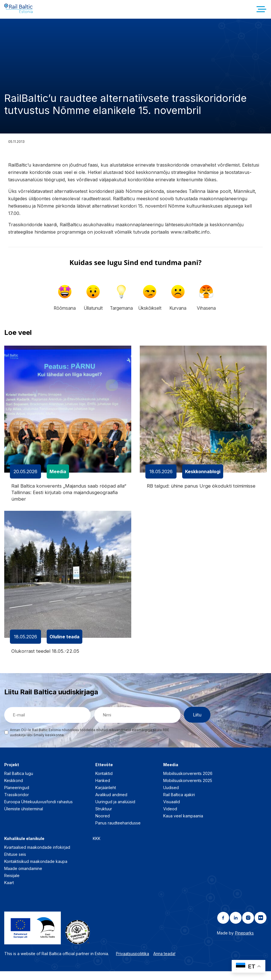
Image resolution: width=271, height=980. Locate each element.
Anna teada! (164, 962)
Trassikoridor (17, 803)
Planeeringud (17, 796)
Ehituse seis (15, 863)
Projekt (12, 773)
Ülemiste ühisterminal (24, 817)
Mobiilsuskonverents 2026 (188, 782)
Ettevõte (104, 773)
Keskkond (14, 789)
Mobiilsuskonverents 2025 (188, 789)
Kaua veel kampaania (183, 824)
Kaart (9, 891)
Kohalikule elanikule (24, 847)
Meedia (58, 478)
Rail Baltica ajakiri (179, 803)
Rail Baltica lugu (19, 782)
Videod (170, 817)
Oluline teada (64, 645)
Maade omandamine (23, 877)
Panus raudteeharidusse (118, 831)
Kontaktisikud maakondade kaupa (36, 870)
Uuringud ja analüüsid (115, 810)
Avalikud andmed (111, 803)
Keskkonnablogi (203, 478)
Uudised (171, 796)
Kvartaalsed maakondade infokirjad (37, 856)
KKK (97, 847)
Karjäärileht (106, 796)
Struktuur (104, 817)
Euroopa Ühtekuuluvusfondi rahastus (38, 810)
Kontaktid (104, 782)
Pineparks (244, 941)
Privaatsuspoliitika (133, 962)
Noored (103, 824)
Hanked (103, 789)
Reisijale (12, 884)
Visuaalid (172, 810)
